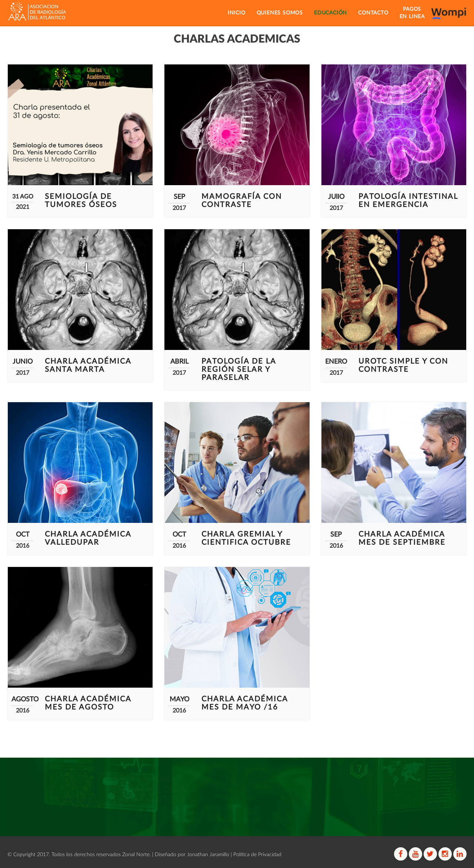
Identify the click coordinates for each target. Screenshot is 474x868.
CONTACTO (373, 13)
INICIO (237, 13)
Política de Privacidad (257, 855)
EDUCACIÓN (331, 13)
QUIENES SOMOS (280, 13)
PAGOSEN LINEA (412, 13)
